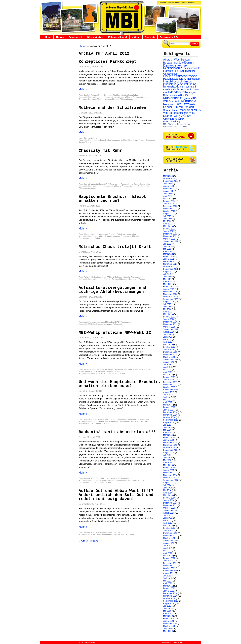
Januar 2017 (169, 410)
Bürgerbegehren (112, 421)
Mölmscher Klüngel (118, 37)
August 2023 (169, 214)
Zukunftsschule (143, 419)
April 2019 (168, 342)
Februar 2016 (169, 437)
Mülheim (136, 37)
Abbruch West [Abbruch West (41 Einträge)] (172, 60)
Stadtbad (117, 95)
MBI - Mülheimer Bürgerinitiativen (177, 124)
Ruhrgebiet (133, 279)
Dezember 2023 (170, 206)
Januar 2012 (169, 561)
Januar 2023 (169, 231)
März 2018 (168, 375)
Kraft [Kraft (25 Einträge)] (196, 90)
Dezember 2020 (170, 292)
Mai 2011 (167, 581)
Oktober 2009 (169, 626)
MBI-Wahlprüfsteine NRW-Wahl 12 (115, 333)
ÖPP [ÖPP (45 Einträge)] (181, 119)
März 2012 (168, 556)
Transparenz (136, 277)
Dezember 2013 (170, 503)
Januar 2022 (169, 259)
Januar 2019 (169, 349)
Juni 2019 (168, 337)
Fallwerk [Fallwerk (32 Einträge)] (168, 71)
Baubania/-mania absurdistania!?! (117, 432)
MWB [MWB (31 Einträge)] (179, 95)
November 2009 (170, 624)
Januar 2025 (169, 186)
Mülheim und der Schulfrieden (112, 108)
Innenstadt (108, 97)
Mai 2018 (167, 370)
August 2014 (169, 483)
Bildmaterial (93, 480)
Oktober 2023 (169, 211)
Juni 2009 (168, 629)
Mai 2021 (167, 279)
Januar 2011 (169, 591)
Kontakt (191, 3)
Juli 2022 (167, 244)
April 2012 (168, 553)
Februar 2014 (169, 498)
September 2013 (171, 510)
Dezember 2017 (170, 382)
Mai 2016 (167, 430)
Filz (97, 478)
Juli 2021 (167, 274)
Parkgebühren (97, 95)
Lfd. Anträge (119, 97)
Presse (184, 3)
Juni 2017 (168, 397)
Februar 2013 (169, 528)
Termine (171, 3)
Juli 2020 (167, 304)
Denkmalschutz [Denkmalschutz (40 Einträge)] (172, 68)
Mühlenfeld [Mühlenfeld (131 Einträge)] (171, 98)
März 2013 (168, 525)
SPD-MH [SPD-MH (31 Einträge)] (178, 107)
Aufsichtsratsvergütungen (94, 322)
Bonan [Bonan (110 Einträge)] (189, 62)
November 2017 (170, 385)
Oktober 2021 (169, 267)
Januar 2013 (169, 531)
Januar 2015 (169, 470)
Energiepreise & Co (169, 37)
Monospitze (146, 369)
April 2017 (168, 402)
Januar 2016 (169, 440)
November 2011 (170, 566)
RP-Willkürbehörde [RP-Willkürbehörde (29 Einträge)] (180, 100)
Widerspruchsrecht (115, 371)
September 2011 (171, 571)
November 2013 (170, 505)
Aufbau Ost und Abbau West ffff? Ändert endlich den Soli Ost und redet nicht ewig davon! (116, 495)
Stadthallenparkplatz (130, 95)
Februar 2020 (169, 317)
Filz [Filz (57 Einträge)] (176, 71)
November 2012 (170, 536)
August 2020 (169, 302)
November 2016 (170, 415)
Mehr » (83, 89)
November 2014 (170, 475)
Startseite (83, 46)
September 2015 (171, 450)
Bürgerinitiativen (95, 37)
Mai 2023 (167, 221)
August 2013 (169, 513)
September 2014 (171, 480)
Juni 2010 (168, 608)
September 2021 (171, 269)
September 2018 (171, 360)
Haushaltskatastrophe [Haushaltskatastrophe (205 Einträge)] (180, 76)
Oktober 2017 (169, 387)
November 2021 (170, 264)
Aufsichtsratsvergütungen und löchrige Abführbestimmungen (112, 290)
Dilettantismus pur (96, 97)
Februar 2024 (169, 201)
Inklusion (137, 369)
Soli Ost (117, 532)
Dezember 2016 (170, 412)
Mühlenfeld (125, 140)
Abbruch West (89, 478)
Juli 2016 (167, 425)
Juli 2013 (167, 515)
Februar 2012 (169, 558)
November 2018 (170, 355)
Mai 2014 (167, 490)
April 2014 (168, 493)
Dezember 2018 (170, 352)
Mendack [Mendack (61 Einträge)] (175, 92)
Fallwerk (87, 277)
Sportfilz (127, 277)
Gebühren (109, 369)
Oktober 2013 (169, 508)
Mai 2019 (167, 339)
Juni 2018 (168, 367)
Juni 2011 (168, 578)
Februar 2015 (169, 468)
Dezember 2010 (170, 593)
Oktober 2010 (169, 598)
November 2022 (170, 236)
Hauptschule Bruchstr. (107, 234)
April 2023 (168, 224)
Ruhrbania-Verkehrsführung (121, 478)
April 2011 (168, 583)
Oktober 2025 (169, 179)
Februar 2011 (169, 588)
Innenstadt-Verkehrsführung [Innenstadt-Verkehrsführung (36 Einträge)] (180, 84)
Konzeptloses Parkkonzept (108, 62)
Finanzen (92, 534)
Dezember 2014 (170, 473)
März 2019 (168, 344)
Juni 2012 (168, 548)
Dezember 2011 (170, 563)
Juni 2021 (168, 277)
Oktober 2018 (169, 357)
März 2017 (168, 405)
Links (177, 3)
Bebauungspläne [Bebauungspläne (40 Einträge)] (173, 63)
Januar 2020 (169, 319)
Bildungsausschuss (96, 140)
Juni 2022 (168, 246)
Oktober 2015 (169, 448)
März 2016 (168, 435)
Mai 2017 (167, 400)
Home (48, 37)
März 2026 (168, 176)
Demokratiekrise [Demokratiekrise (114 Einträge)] (175, 65)
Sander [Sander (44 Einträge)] (168, 107)
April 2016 (168, 432)
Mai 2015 (167, 460)
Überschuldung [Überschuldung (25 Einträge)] (172, 122)
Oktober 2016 (169, 417)
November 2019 (170, 324)
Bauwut (87, 184)
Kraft (104, 277)
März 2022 (168, 254)
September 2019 (171, 329)
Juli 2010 (167, 606)
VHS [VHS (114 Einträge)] (197, 110)
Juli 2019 (167, 334)
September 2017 (171, 390)
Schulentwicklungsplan (126, 234)
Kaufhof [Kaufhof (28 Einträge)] (168, 89)
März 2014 (168, 495)
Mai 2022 (167, 249)
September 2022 (171, 241)
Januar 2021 (169, 289)
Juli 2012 (167, 546)
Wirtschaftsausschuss (128, 99)
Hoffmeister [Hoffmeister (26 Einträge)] (193, 79)
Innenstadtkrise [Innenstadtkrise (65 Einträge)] (173, 86)
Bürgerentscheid (90, 138)
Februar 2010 (169, 619)
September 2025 (171, 181)
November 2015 (170, 445)
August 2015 (169, 453)
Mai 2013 (167, 520)
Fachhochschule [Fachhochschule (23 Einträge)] (191, 68)
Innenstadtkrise (97, 184)
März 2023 (168, 226)
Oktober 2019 (169, 327)
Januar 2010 (169, 621)
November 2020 (170, 294)
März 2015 (168, 465)
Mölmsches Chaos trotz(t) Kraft (115, 247)
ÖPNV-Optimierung (112, 184)
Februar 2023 (169, 229)
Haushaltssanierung (104, 532)
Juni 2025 (168, 184)
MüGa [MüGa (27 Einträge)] (186, 95)
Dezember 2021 (170, 261)
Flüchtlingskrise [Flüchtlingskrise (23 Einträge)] (187, 71)
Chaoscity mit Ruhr (100, 151)
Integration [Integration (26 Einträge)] (190, 87)
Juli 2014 (167, 485)
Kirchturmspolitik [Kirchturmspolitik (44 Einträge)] (183, 89)
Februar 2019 (169, 347)
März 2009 (168, 631)
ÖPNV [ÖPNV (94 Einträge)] (178, 116)
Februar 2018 (169, 377)
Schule (82, 142)
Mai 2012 (167, 551)
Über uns (162, 3)
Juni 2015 (168, 458)
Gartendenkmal (121, 480)
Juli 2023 (167, 216)
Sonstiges (92, 99)
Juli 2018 (167, 365)
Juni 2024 (168, 194)
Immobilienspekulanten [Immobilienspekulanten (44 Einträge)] (177, 82)
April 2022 (168, 251)
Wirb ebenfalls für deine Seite (175, 127)
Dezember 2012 (170, 533)
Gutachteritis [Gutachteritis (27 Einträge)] (170, 74)
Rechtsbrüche (144, 186)
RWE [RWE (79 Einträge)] (179, 104)
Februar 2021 (169, 287)
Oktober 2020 (169, 297)
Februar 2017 (169, 407)
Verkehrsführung (112, 99)
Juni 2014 (168, 488)
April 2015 (168, 463)
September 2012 (171, 541)
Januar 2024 (169, 204)
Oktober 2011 (169, 568)
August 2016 (169, 422)
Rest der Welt (102, 373)
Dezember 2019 (170, 322)
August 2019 (169, 332)
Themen (60, 37)
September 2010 (171, 601)
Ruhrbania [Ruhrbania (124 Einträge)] (189, 101)
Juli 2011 (167, 576)
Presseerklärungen (140, 97)
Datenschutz (178, 642)
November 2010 (170, 596)
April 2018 (168, 372)
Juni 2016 (168, 427)
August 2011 (169, 573)
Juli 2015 (167, 455)
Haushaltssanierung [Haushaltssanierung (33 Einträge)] (175, 79)
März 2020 (168, 314)
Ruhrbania (150, 37)
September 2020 (171, 299)
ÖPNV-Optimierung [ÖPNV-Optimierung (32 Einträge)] (177, 117)
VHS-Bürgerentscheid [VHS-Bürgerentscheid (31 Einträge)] (176, 113)
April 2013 (168, 523)
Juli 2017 (167, 395)
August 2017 (169, 392)
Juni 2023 (168, 219)
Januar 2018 (169, 380)
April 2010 (168, 613)
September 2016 (171, 420)
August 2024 (169, 191)
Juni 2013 (168, 518)
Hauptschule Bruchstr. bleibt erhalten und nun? (112, 199)
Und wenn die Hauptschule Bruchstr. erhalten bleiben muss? (120, 384)
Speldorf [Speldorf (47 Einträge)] (189, 107)
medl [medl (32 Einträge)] (166, 92)
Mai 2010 (167, 611)
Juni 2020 (168, 307)
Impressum (167, 642)
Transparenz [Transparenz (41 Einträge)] (186, 110)
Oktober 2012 (169, 538)
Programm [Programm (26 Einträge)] (186, 98)
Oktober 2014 (169, 478)
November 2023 (170, 209)
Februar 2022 (169, 256)
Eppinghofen (126, 236)
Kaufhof (87, 95)
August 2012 (169, 543)
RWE (117, 322)
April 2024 (168, 196)
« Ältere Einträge (89, 541)
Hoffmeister (96, 277)
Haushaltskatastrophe (123, 369)
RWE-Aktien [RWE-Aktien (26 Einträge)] (190, 104)
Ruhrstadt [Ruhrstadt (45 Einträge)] (169, 104)
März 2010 (168, 616)
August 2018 (169, 362)
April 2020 (168, 312)
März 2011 (168, 586)
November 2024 (170, 189)
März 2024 (168, 199)
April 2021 (168, 282)
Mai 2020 (167, 309)
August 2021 (169, 272)
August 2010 (169, 603)
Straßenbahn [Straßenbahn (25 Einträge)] (170, 110)
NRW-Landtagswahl (87, 371)
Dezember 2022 (170, 234)
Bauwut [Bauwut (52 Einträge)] (186, 60)
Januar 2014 (169, 500)
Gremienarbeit (75, 37)
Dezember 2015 (170, 443)
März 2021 (168, 284)
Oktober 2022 (169, 239)
